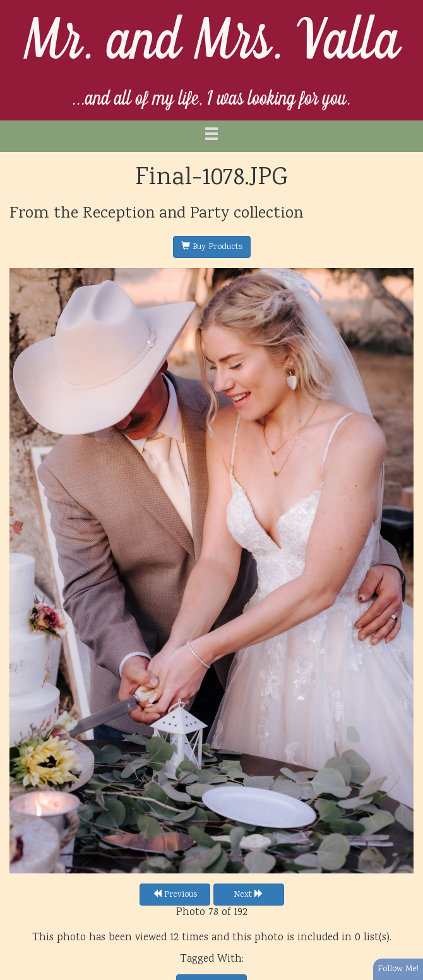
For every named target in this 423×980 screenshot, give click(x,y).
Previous (175, 895)
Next (248, 895)
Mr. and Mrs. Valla (212, 42)
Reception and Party (156, 214)
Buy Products (212, 247)
